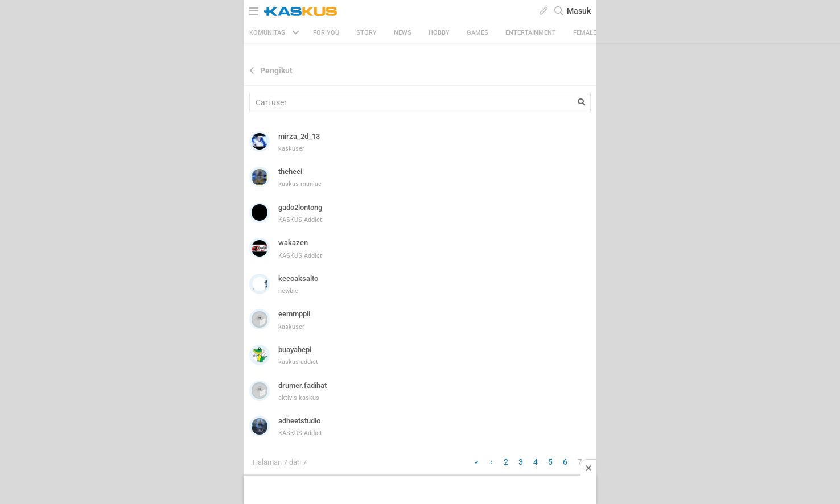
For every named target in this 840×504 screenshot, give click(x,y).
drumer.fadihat (302, 385)
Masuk (579, 11)
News (403, 33)
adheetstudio (299, 421)
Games (477, 33)
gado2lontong (300, 207)
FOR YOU (326, 33)
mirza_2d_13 (299, 136)
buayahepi (295, 350)
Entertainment (531, 33)
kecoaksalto (298, 278)
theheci (290, 172)
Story (367, 33)
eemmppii (294, 314)
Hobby (439, 33)
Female (585, 33)
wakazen (293, 243)
